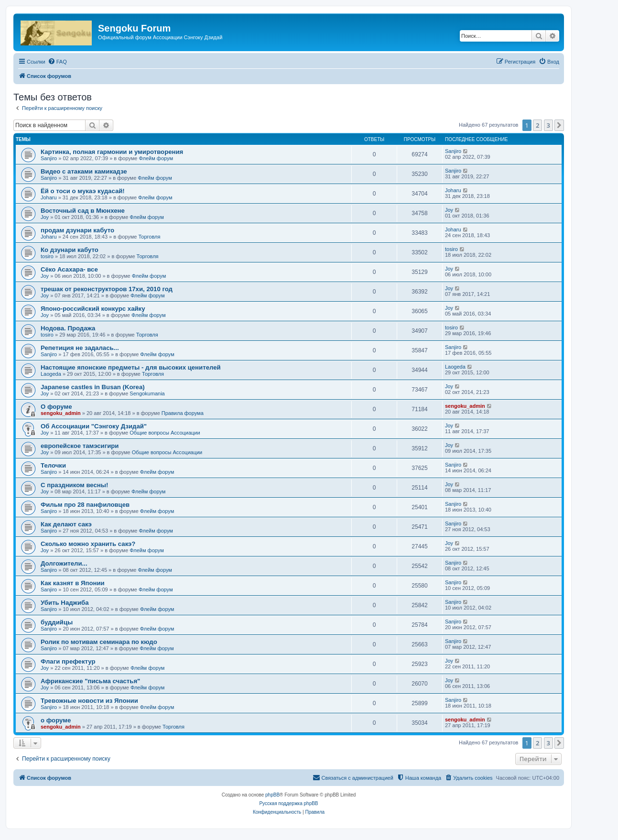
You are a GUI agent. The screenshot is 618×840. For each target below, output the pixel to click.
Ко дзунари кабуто (70, 250)
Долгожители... (64, 563)
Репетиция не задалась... (80, 348)
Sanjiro (49, 158)
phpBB (272, 795)
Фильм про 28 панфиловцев (85, 505)
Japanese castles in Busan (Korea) (93, 387)
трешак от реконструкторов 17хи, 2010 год (107, 289)
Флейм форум (156, 158)
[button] (559, 125)
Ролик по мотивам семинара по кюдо (99, 642)
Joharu (49, 197)
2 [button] (537, 125)
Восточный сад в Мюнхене (83, 211)
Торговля (149, 237)
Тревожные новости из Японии (89, 701)
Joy (45, 217)
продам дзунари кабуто (77, 230)
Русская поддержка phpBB (288, 803)
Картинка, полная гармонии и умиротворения (112, 152)
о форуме (56, 720)
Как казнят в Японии (73, 583)
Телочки (53, 465)
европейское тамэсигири (80, 446)
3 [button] (548, 125)
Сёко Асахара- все (69, 269)
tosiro (47, 256)
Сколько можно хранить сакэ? (88, 544)
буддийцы (57, 622)
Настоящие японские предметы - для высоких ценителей (131, 367)
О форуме (56, 407)
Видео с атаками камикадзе (84, 171)
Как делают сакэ (66, 524)
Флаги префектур (68, 661)
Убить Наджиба (65, 603)
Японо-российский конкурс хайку (93, 309)
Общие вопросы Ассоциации (165, 433)
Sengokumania (147, 393)
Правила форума (183, 413)
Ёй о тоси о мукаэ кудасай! (83, 191)
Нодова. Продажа (68, 328)
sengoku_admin (61, 413)
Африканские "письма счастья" (90, 681)
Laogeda (51, 374)
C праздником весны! (74, 485)
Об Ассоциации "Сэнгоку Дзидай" (94, 426)
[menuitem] (57, 62)
